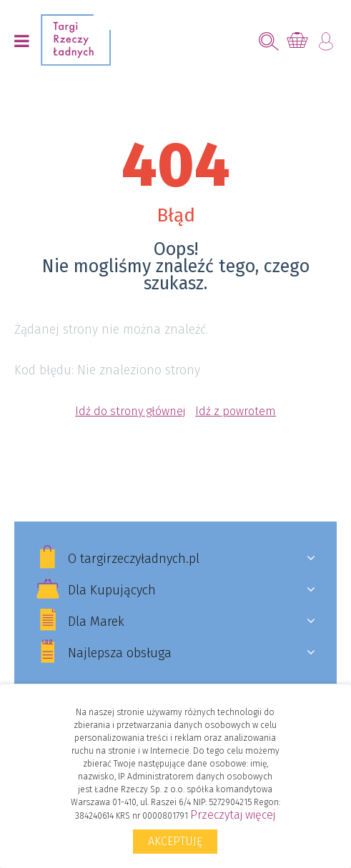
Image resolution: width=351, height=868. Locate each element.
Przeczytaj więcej (233, 815)
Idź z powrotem (236, 411)
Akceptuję (175, 841)
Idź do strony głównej (130, 411)
